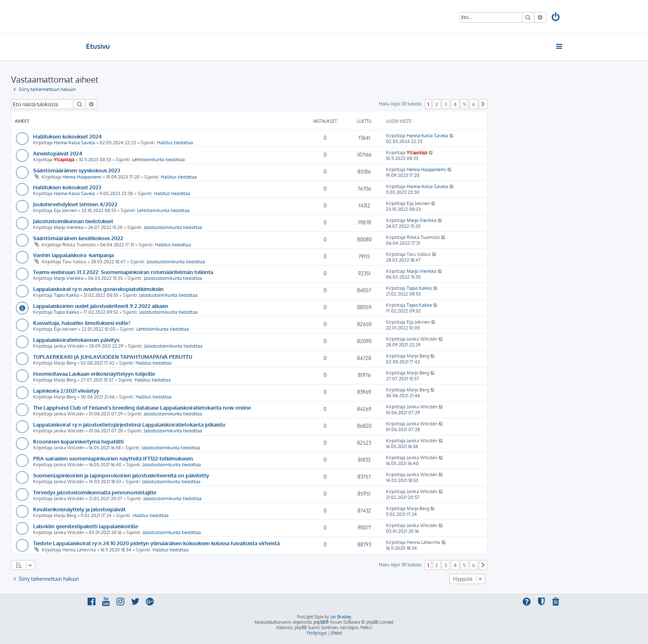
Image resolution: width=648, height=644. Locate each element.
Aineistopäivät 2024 (58, 153)
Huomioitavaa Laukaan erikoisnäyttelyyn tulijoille (94, 373)
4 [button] (455, 104)
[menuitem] (556, 18)
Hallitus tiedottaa (175, 143)
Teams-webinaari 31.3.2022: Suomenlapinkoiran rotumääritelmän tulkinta (123, 272)
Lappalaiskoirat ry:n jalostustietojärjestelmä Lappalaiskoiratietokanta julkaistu (129, 424)
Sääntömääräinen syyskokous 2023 (77, 170)
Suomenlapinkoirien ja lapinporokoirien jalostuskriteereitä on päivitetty (121, 475)
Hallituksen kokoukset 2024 (67, 136)
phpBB (319, 622)
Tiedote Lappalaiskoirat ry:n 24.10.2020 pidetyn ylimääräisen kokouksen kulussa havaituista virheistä (156, 543)
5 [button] (464, 104)
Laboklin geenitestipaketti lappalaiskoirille (86, 526)
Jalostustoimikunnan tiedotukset (73, 221)
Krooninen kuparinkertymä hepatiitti (78, 441)
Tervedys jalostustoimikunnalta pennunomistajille (95, 492)
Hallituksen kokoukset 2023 (67, 187)
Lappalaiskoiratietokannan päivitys (76, 340)
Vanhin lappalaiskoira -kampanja (73, 255)
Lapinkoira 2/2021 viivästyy (66, 390)
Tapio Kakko (66, 295)
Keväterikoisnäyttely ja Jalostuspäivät (79, 509)
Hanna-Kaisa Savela (74, 143)
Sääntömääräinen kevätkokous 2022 (78, 238)
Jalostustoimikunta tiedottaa (173, 227)
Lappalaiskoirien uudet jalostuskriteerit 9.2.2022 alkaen (101, 306)
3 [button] (446, 104)
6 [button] (474, 104)
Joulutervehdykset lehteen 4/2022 (75, 204)
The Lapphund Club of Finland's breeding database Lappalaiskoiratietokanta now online (142, 407)
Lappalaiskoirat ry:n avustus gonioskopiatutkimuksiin (98, 289)
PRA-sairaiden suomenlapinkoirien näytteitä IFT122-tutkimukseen (113, 458)
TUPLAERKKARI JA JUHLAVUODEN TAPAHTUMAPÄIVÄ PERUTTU (113, 357)
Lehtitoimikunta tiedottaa (158, 160)
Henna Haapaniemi (82, 177)
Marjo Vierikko (69, 227)
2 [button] (437, 104)
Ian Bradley (341, 617)
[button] (483, 104)
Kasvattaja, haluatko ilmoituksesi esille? (82, 323)
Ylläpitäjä (64, 160)
